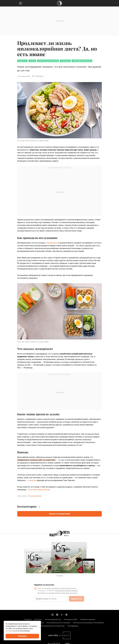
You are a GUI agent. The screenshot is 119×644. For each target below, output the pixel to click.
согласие (9, 631)
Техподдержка (73, 626)
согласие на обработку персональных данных (60, 588)
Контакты (38, 619)
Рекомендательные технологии (53, 626)
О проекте (28, 619)
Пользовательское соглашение (58, 623)
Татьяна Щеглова (35, 496)
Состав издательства (53, 619)
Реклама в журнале (88, 619)
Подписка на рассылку (44, 585)
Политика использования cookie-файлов (88, 623)
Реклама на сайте (71, 619)
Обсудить (38, 76)
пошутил (32, 480)
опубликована (52, 243)
